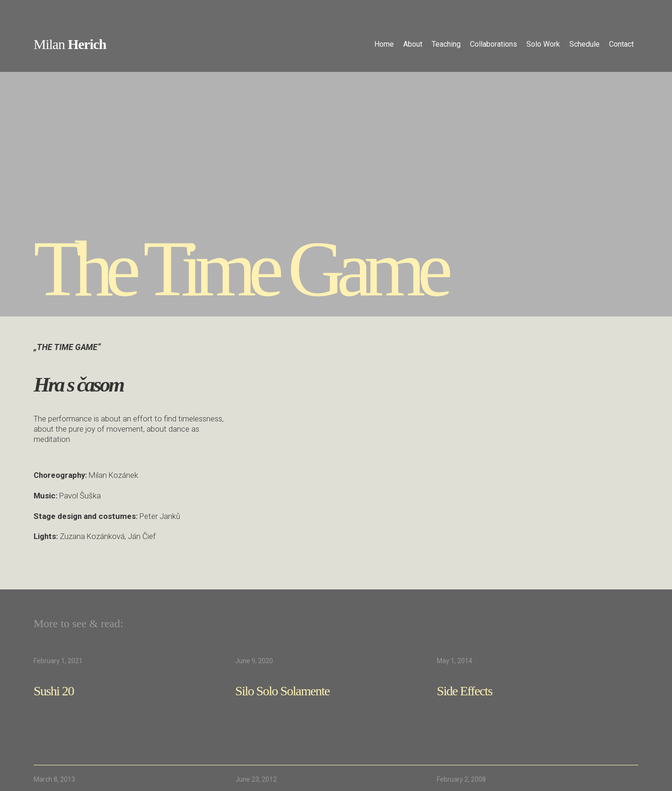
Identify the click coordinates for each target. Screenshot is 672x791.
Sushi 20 (54, 691)
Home (384, 44)
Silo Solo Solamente (282, 691)
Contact (621, 44)
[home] (70, 45)
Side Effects (465, 691)
